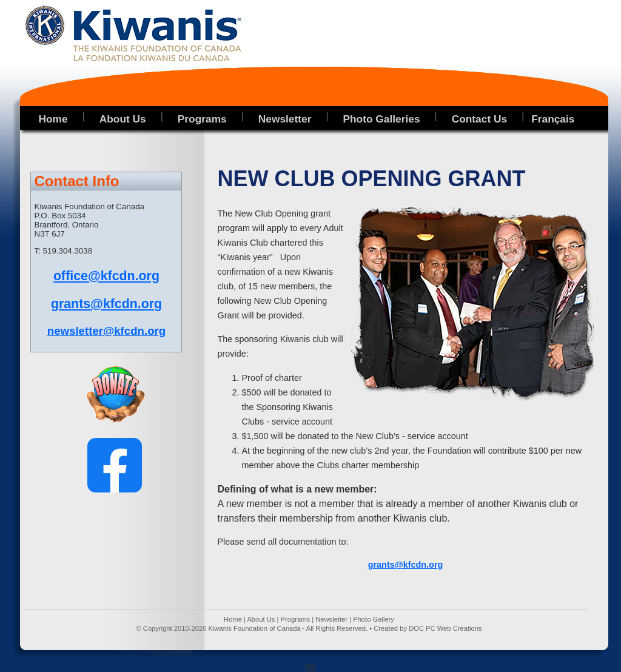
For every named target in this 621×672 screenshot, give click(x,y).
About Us (261, 619)
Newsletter (331, 619)
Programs (296, 619)
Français (553, 119)
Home (233, 619)
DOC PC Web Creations (445, 628)
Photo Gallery (374, 619)
